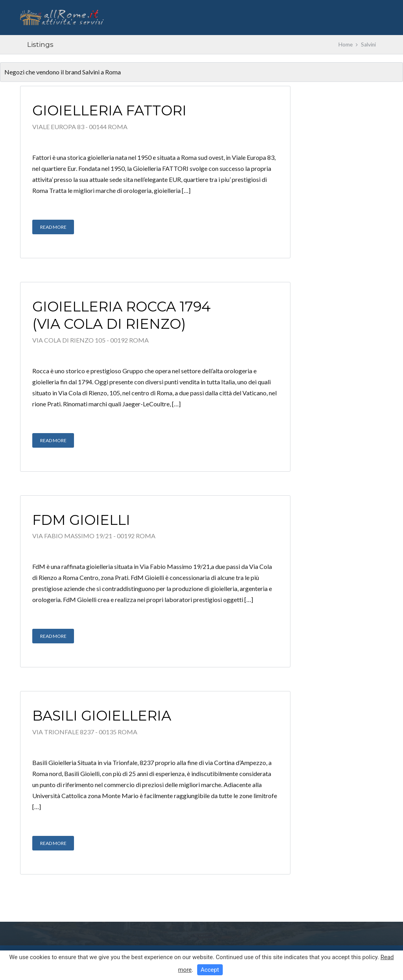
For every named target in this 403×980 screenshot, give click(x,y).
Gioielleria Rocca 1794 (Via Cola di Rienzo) (121, 315)
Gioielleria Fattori (109, 110)
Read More (53, 227)
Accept (210, 970)
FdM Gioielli (81, 520)
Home (346, 44)
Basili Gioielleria (102, 716)
